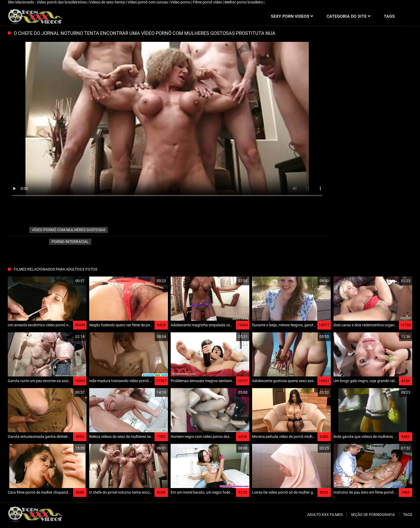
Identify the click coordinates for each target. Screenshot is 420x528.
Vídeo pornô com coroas (148, 2)
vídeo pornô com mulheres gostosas (69, 230)
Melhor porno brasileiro (244, 2)
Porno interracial (70, 242)
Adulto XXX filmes (325, 515)
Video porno (181, 2)
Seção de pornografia (373, 515)
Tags (408, 515)
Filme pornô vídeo (208, 2)
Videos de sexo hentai (108, 2)
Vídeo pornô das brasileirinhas (62, 2)
